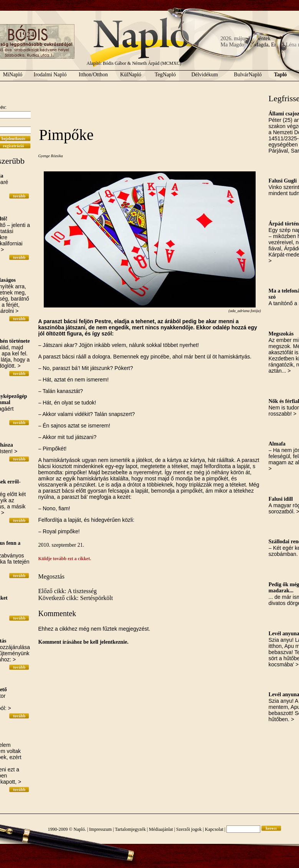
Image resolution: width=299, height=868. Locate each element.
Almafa (277, 444)
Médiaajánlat (161, 829)
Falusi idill (281, 499)
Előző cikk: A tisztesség (68, 591)
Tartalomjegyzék (130, 829)
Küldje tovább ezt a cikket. (65, 559)
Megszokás (281, 334)
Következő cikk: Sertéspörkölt (76, 598)
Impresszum (100, 829)
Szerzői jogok (189, 829)
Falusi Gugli (283, 181)
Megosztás (51, 576)
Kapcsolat (214, 829)
